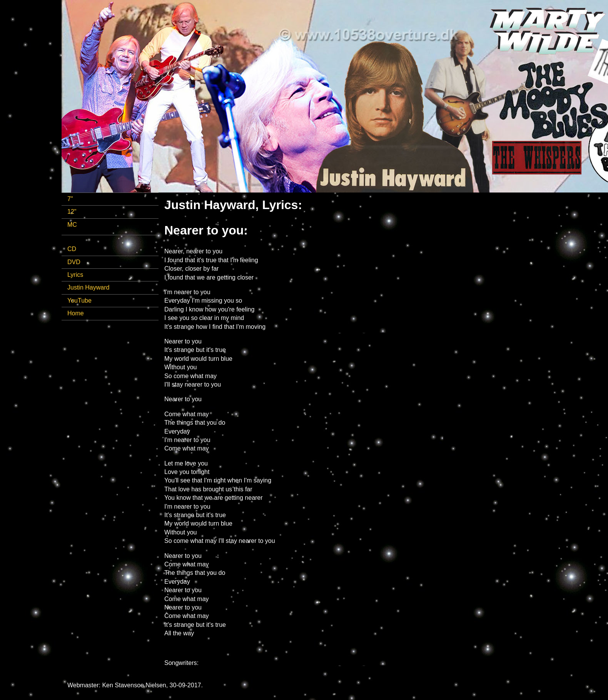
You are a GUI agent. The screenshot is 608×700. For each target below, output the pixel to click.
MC (72, 225)
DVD (74, 262)
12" (72, 212)
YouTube (79, 301)
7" (70, 199)
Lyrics (75, 275)
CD (72, 249)
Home (76, 313)
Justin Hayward (88, 287)
